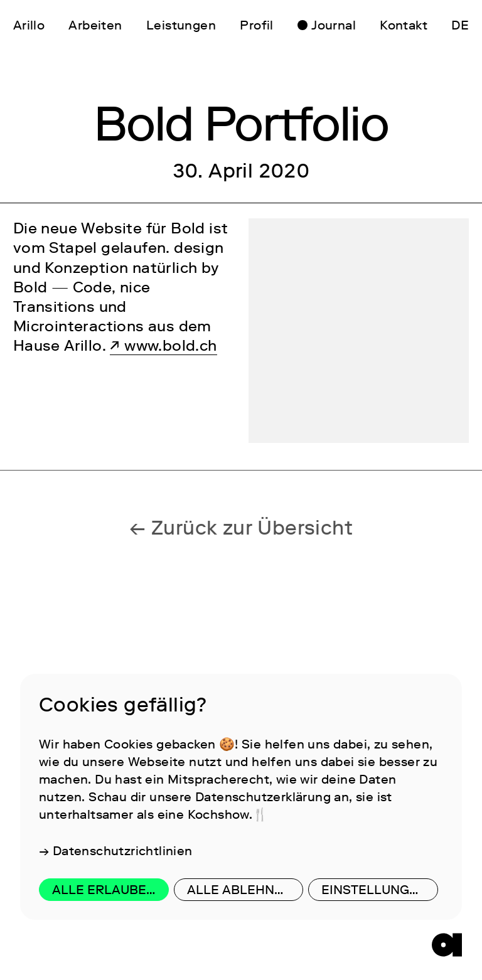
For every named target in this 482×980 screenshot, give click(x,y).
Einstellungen (374, 890)
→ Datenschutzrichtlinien (116, 851)
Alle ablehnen (239, 890)
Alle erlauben (104, 890)
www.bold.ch (170, 345)
